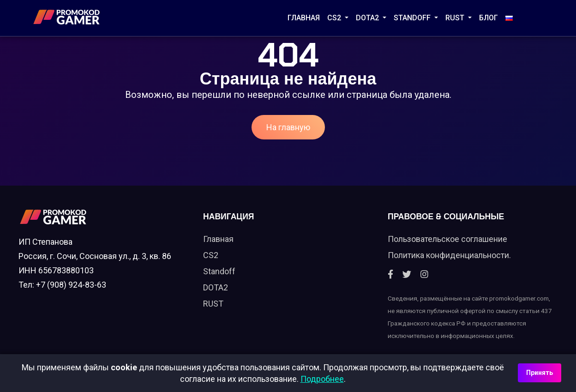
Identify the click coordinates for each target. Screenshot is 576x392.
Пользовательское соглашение (447, 239)
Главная (304, 18)
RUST (456, 18)
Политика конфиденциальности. (449, 255)
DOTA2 (368, 18)
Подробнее (322, 379)
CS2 (335, 18)
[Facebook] (390, 274)
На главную (288, 127)
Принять (540, 373)
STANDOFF (413, 18)
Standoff (219, 271)
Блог (489, 18)
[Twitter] (407, 274)
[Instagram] (424, 274)
